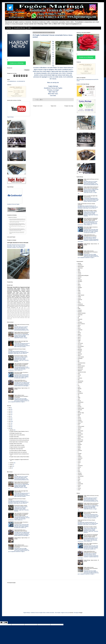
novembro (12, 463)
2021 (10, 416)
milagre (11, 315)
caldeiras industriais (16, 296)
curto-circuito (21, 300)
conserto (28, 289)
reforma (24, 301)
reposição (22, 316)
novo (29, 315)
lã (29, 314)
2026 (10, 408)
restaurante (9, 298)
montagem (20, 301)
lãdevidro (26, 306)
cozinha (17, 294)
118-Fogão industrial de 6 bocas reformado (18, 243)
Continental (15, 299)
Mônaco (16, 310)
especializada (11, 306)
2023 (10, 413)
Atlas (25, 294)
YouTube (9, 28)
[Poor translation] (5, 623)
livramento (27, 314)
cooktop (13, 294)
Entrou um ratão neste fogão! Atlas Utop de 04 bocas (21, 342)
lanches (21, 314)
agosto (11, 466)
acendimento (10, 295)
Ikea (22, 303)
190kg (22, 308)
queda (19, 316)
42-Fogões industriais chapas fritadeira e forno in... (19, 431)
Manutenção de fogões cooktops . (21, 356)
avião (19, 305)
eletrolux (8, 313)
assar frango (80, 422)
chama (28, 290)
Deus (13, 298)
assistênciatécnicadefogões (14, 290)
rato (17, 308)
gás (21, 295)
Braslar (16, 309)
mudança (14, 315)
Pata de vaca (22, 304)
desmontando (27, 311)
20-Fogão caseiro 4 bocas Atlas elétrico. (17, 435)
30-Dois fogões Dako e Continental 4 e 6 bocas (19, 442)
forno (20, 291)
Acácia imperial (13, 303)
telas (16, 318)
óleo (20, 308)
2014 (10, 428)
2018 (10, 422)
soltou (11, 318)
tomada (18, 318)
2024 (10, 411)
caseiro (21, 293)
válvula (8, 303)
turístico (26, 318)
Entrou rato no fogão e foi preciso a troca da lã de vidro (21, 373)
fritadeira (12, 301)
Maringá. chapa (12, 310)
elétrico (28, 298)
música (27, 315)
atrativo (11, 311)
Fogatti (14, 300)
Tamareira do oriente (15, 305)
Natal (18, 310)
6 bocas (28, 308)
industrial (23, 290)
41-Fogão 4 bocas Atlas (14, 437)
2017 (10, 423)
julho (11, 468)
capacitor (21, 311)
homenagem (9, 314)
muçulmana (18, 315)
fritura (8, 299)
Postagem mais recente (38, 106)
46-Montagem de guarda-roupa (15, 433)
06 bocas (28, 299)
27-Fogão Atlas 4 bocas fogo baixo (16, 449)
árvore (11, 319)
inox (20, 306)
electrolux (26, 300)
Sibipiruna (9, 305)
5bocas (11, 299)
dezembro (12, 430)
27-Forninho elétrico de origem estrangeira (18, 451)
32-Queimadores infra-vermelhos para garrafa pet (19, 440)
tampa (14, 318)
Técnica (23, 289)
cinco (25, 305)
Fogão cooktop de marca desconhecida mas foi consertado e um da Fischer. (21, 396)
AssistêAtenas (9, 309)
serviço (25, 293)
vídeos (29, 318)
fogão (15, 289)
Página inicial (53, 106)
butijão (17, 293)
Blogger (81, 613)
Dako (14, 293)
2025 (10, 409)
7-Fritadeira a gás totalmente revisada (17, 445)
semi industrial (81, 476)
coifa (18, 299)
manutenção (10, 289)
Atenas (13, 309)
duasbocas (28, 305)
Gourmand (28, 309)
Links (29, 28)
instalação (28, 295)
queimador (10, 291)
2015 (25, 308)
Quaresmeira (27, 304)
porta (15, 316)
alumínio (23, 310)
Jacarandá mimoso (81, 363)
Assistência (16, 287)
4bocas (8, 300)
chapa (17, 300)
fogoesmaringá (25, 287)
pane (29, 306)
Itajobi (8, 310)
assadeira (26, 310)
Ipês (24, 303)
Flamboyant (19, 303)
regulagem (10, 293)
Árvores (8, 319)
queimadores (13, 308)
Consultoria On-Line (19, 28)
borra (13, 311)
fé (19, 306)
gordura (24, 313)
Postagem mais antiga (69, 106)
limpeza (28, 291)
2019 (10, 420)
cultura (24, 311)
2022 (10, 415)
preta (17, 316)
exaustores (16, 306)
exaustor (16, 313)
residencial (21, 294)
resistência (26, 316)
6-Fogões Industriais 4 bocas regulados (17, 447)
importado (15, 314)
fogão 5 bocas (20, 313)
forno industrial (81, 346)
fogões (19, 289)
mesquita (9, 315)
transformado (22, 318)
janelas (19, 314)
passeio (13, 316)
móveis (24, 315)
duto (8, 306)
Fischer (28, 294)
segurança (28, 301)
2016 (10, 425)
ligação (24, 314)
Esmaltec (19, 309)
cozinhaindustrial (16, 295)
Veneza (20, 310)
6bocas (12, 300)
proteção (9, 308)
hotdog (12, 314)
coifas (27, 296)
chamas (22, 305)
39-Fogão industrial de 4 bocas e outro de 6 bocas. (19, 438)
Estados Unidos (23, 309)
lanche (23, 306)
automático (15, 291)
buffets (24, 295)
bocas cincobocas (23, 298)
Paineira (12, 304)
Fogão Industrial (81, 295)
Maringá (10, 287)
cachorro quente (17, 311)
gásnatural (16, 301)
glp (29, 296)
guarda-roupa (27, 313)
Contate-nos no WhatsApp (17, 63)
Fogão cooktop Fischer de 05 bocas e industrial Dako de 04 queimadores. (22, 333)
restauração (23, 296)
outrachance (9, 316)
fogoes (24, 291)
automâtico (17, 298)
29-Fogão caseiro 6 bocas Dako (16, 444)
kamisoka (71, 613)
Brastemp (9, 296)
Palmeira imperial (16, 304)
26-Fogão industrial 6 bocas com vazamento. (18, 452)
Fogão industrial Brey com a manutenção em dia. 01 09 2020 (21, 381)
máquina (21, 315)
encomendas (12, 313)
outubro (11, 465)
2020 (10, 418)
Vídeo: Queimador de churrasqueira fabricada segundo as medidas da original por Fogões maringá (21, 365)
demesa (21, 299)
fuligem (24, 299)
